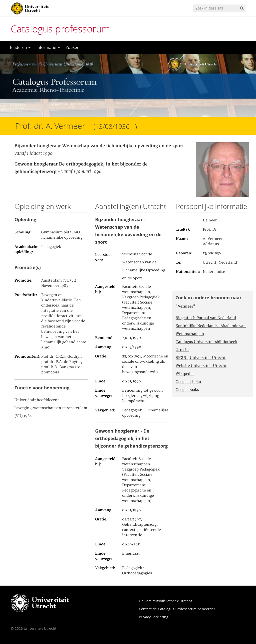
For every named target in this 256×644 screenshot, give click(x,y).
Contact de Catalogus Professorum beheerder (177, 609)
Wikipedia (185, 374)
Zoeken (73, 47)
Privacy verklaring (154, 617)
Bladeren (20, 47)
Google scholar (188, 382)
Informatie (48, 47)
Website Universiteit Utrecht (201, 366)
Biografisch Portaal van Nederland (206, 318)
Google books (187, 390)
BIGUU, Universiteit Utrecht (201, 358)
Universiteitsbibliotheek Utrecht (165, 601)
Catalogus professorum (60, 29)
